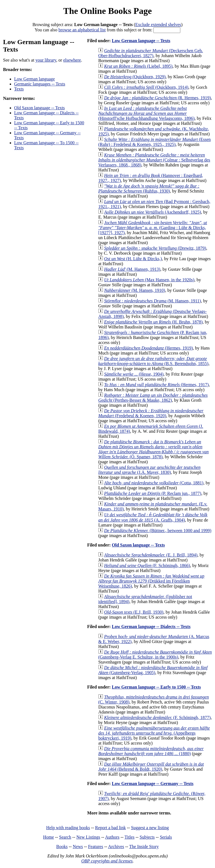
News (78, 847)
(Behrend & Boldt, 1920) (151, 767)
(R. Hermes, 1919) (157, 98)
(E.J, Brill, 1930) (134, 612)
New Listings (88, 837)
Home (48, 837)
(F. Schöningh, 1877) (157, 718)
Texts (19, 89)
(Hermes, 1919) (148, 348)
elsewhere (72, 60)
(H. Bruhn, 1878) (153, 322)
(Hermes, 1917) (156, 385)
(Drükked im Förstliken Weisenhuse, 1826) (151, 581)
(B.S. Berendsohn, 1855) (153, 361)
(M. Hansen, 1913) (132, 269)
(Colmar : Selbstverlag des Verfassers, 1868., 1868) (154, 160)
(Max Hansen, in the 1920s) (149, 280)
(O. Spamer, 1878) (153, 449)
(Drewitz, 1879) (155, 248)
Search (65, 837)
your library (46, 60)
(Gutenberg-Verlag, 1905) (153, 670)
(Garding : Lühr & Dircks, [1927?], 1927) (153, 228)
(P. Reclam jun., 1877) (153, 493)
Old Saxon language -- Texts (40, 108)
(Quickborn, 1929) (135, 77)
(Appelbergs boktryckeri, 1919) (154, 733)
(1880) (151, 751)
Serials (166, 837)
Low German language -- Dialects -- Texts (151, 627)
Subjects (147, 837)
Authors (112, 837)
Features (95, 847)
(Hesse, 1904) (134, 374)
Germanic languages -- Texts (40, 84)
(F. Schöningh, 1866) (147, 565)
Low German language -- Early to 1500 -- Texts (156, 687)
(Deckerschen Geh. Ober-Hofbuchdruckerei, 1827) (150, 53)
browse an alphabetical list (82, 30)
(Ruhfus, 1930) (149, 188)
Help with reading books (68, 828)
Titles (130, 837)
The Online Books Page (107, 11)
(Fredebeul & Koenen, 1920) (151, 413)
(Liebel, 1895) (138, 66)
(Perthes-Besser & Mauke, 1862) (153, 398)
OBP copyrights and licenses (107, 861)
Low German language (35, 79)
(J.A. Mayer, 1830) (149, 470)
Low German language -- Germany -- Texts (153, 784)
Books (62, 847)
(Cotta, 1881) (154, 483)
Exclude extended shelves (158, 25)
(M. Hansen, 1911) (152, 301)
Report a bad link (111, 828)
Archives (116, 847)
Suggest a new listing (150, 828)
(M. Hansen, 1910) (135, 290)
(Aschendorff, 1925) (152, 212)
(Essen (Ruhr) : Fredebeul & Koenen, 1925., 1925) (154, 142)
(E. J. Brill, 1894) (151, 555)
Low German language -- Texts (141, 41)
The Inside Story (144, 847)
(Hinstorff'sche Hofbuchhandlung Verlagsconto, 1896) (146, 113)
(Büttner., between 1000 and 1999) (158, 531)
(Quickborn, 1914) (146, 87)
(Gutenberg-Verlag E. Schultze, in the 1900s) (155, 655)
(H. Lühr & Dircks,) (133, 259)
